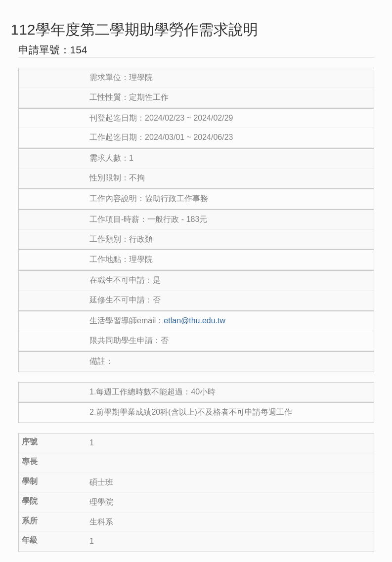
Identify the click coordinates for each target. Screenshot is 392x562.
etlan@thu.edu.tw (195, 321)
